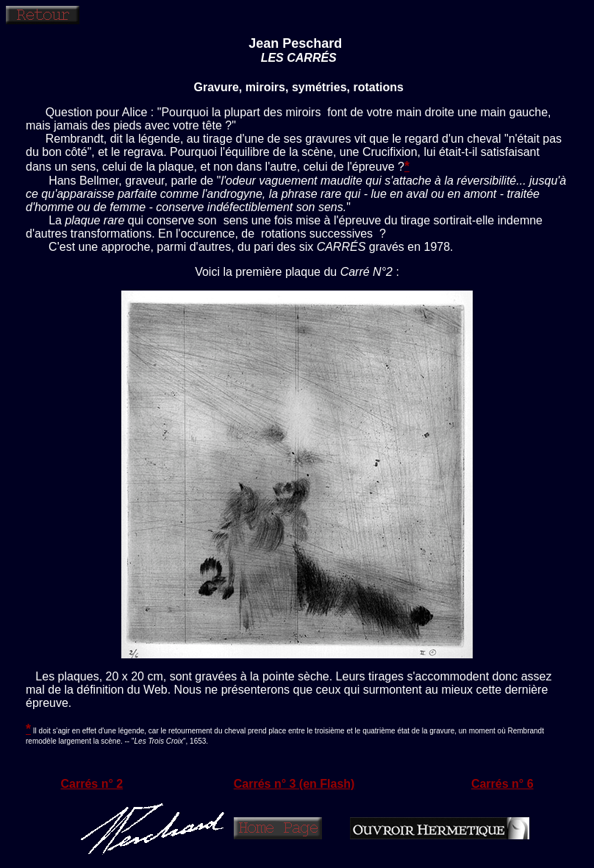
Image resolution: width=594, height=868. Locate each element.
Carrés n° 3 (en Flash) (294, 784)
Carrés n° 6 (502, 784)
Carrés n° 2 (92, 784)
